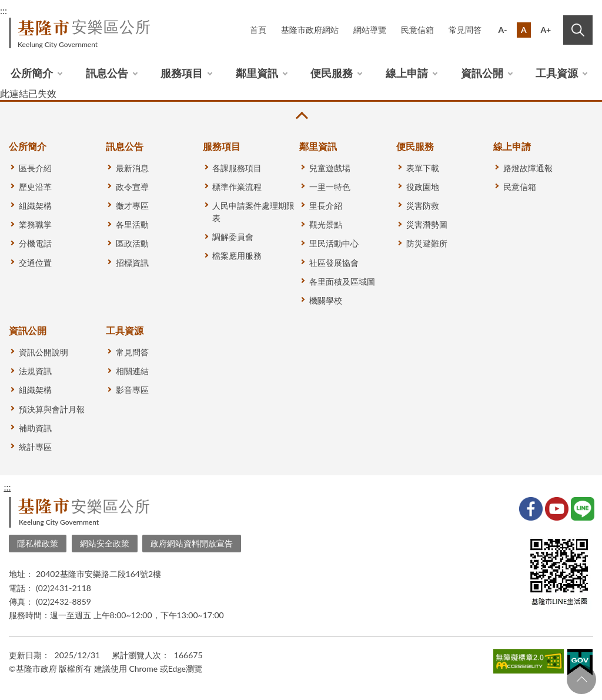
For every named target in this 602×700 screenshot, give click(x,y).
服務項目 (182, 73)
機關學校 (326, 300)
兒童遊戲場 (330, 168)
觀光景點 (326, 224)
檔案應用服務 (237, 256)
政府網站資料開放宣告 (192, 543)
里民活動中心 (334, 243)
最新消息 (132, 168)
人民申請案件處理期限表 (253, 212)
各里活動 (132, 224)
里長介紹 (326, 206)
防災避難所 (427, 243)
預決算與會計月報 (52, 409)
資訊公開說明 (44, 352)
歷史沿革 (35, 187)
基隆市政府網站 (310, 30)
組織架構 (35, 206)
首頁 (258, 30)
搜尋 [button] (578, 30)
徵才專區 (132, 206)
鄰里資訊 (257, 73)
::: (7, 487)
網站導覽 (370, 30)
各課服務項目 (237, 168)
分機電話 (35, 243)
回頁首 (581, 679)
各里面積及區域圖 (342, 281)
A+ (546, 30)
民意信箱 (417, 30)
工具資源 (557, 73)
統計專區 (35, 447)
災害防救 (423, 206)
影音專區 (132, 390)
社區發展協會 (334, 263)
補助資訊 (35, 428)
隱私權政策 (38, 543)
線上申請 (407, 73)
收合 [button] (301, 116)
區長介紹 (35, 168)
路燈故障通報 (528, 168)
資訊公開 (482, 73)
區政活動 (132, 243)
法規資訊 (35, 371)
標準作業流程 (237, 187)
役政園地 (423, 187)
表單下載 (423, 168)
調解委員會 (233, 237)
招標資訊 (132, 263)
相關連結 (132, 371)
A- (503, 30)
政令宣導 (132, 187)
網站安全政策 (105, 543)
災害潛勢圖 (427, 224)
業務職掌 (35, 224)
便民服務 (332, 73)
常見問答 (465, 30)
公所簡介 (32, 73)
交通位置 (35, 263)
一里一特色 (330, 187)
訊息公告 (107, 73)
